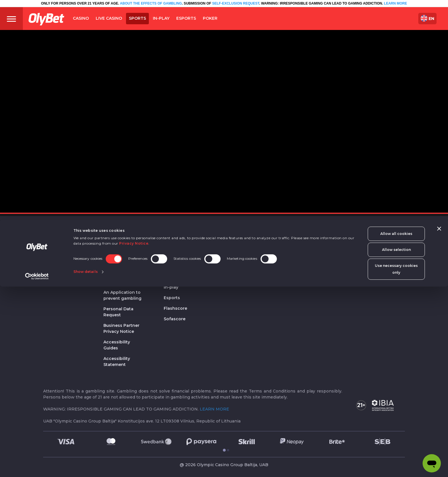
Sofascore (175, 319)
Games (231, 244)
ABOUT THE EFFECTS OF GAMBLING (151, 3)
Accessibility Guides (117, 345)
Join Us (51, 265)
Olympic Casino (180, 255)
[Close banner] (439, 419)
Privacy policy (118, 244)
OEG (169, 233)
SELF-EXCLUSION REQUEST (236, 3)
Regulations (116, 282)
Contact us (55, 254)
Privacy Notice (134, 434)
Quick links (330, 233)
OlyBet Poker (238, 277)
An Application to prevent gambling (122, 295)
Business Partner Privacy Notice (121, 328)
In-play (171, 287)
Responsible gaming (117, 268)
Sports (171, 277)
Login (321, 255)
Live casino (236, 255)
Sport (172, 266)
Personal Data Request (118, 312)
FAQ (48, 275)
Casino (233, 233)
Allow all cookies (396, 424)
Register (323, 244)
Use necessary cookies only (396, 459)
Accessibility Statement (117, 362)
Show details (86, 461)
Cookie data (116, 255)
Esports (172, 298)
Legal (111, 233)
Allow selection (396, 440)
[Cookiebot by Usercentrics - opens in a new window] (37, 467)
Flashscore (175, 308)
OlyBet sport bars (182, 244)
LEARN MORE (396, 3)
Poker (232, 266)
